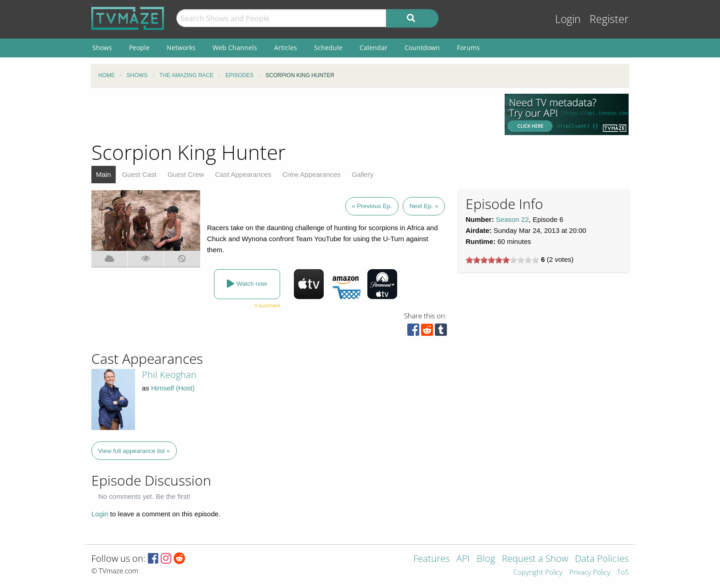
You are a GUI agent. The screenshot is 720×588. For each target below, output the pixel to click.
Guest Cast (139, 174)
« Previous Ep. (372, 206)
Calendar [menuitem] (374, 48)
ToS (623, 573)
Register (609, 19)
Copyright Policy (538, 573)
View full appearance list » (134, 451)
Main (104, 174)
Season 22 (512, 219)
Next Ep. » (424, 206)
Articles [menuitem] (286, 48)
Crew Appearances (312, 174)
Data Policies (602, 559)
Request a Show (535, 559)
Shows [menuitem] (102, 48)
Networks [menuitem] (181, 48)
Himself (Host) (173, 388)
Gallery (363, 174)
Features (431, 559)
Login (568, 19)
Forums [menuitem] (468, 48)
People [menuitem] (139, 48)
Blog (486, 559)
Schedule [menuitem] (328, 48)
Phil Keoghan (169, 375)
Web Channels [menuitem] (235, 48)
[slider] (502, 260)
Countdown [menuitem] (422, 48)
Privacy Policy (590, 573)
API (463, 559)
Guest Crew (186, 174)
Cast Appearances (243, 174)
